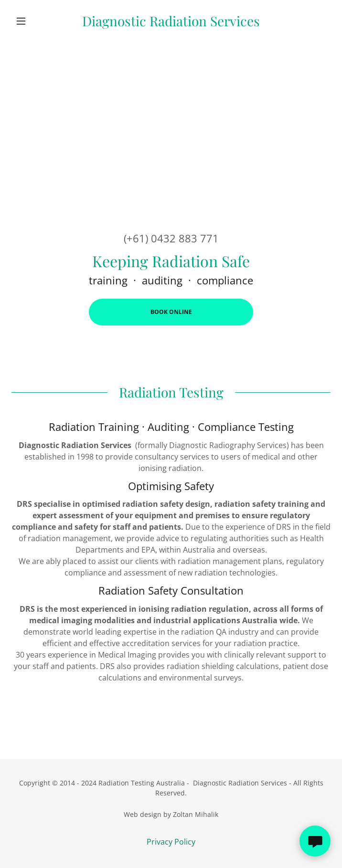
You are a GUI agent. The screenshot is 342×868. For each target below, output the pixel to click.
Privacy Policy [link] (171, 842)
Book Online (171, 312)
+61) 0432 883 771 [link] (173, 238)
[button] (35, 21)
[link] (171, 21)
